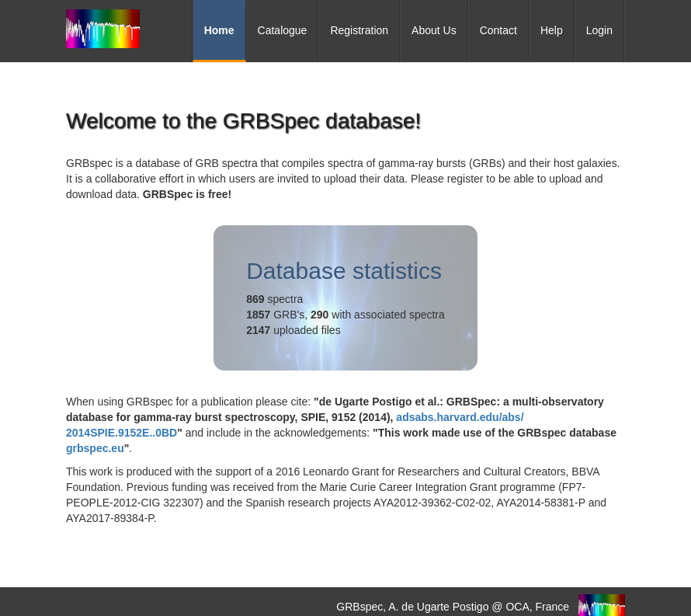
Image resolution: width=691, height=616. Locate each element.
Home (219, 30)
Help (552, 30)
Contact (498, 30)
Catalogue (283, 30)
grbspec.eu (95, 448)
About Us (434, 30)
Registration (359, 30)
